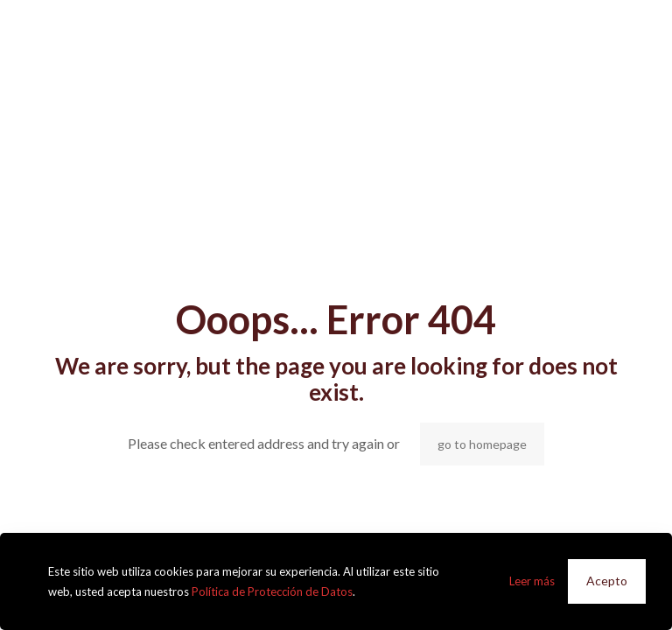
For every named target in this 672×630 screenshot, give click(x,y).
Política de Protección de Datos (272, 591)
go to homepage (482, 444)
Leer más (532, 581)
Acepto (607, 581)
